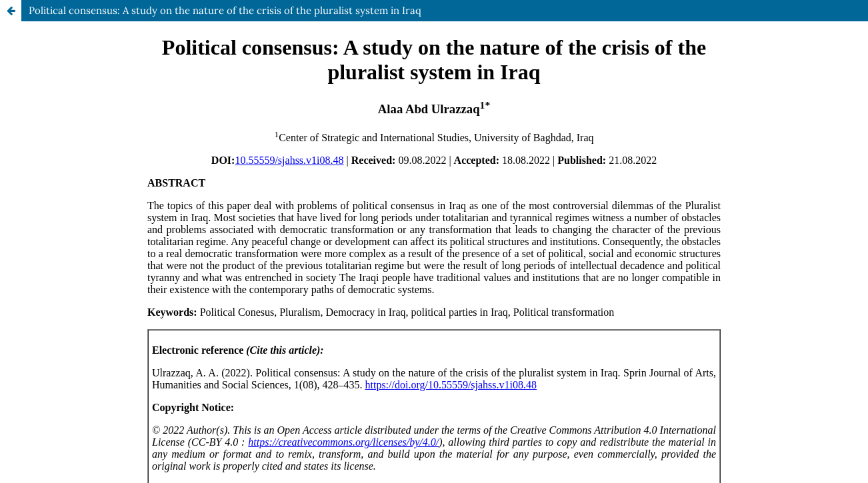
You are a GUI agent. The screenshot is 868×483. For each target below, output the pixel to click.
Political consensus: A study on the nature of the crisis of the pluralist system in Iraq (225, 10)
